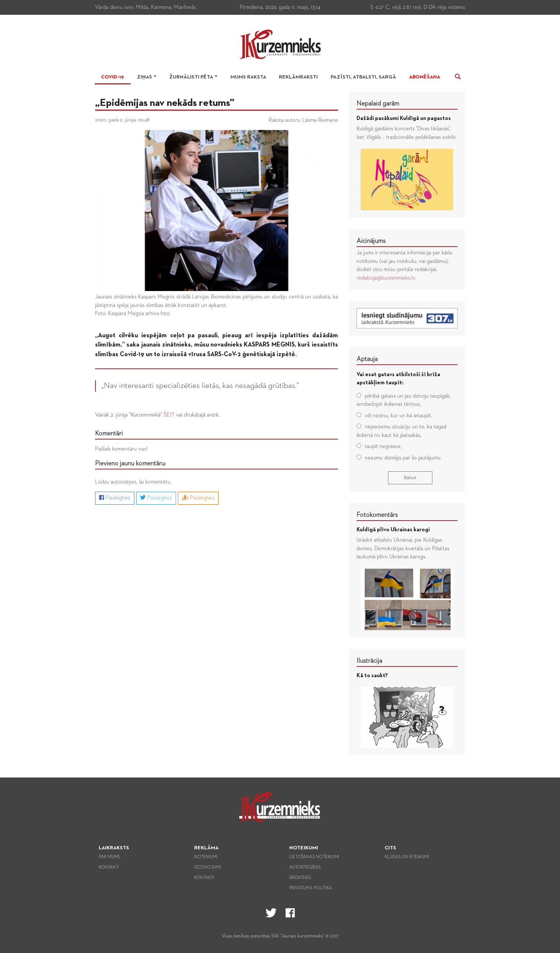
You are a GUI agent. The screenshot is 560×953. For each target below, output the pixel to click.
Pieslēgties (115, 498)
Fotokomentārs (377, 515)
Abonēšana (425, 77)
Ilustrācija (369, 661)
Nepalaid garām (378, 104)
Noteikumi (206, 857)
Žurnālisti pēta (191, 77)
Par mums (109, 857)
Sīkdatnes (300, 878)
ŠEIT (169, 415)
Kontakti (109, 867)
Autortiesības (305, 867)
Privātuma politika (311, 888)
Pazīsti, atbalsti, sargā (363, 77)
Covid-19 (112, 77)
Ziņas (144, 77)
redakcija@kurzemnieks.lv (386, 278)
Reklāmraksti (298, 77)
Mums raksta (248, 77)
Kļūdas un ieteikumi (407, 857)
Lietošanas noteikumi (314, 857)
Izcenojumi (208, 867)
